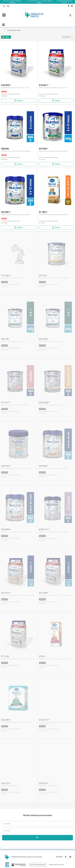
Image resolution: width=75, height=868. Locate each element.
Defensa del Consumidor (56, 865)
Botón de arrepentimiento (38, 865)
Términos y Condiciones (34, 857)
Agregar (18, 101)
